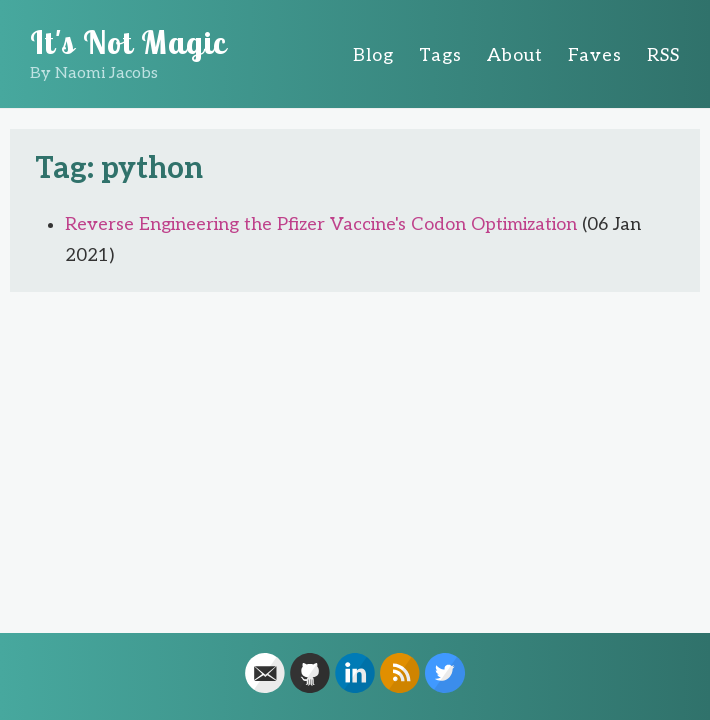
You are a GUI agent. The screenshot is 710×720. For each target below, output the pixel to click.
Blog (373, 55)
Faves (595, 55)
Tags (440, 55)
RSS (663, 55)
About (515, 55)
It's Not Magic (128, 42)
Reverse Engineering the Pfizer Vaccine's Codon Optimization (321, 224)
